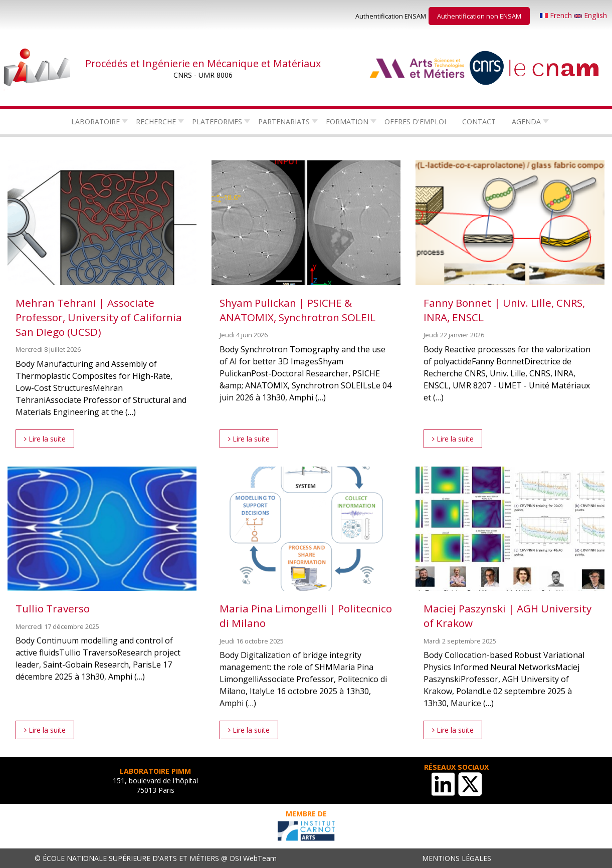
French (557, 15)
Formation (347, 122)
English (590, 15)
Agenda (526, 122)
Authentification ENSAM (391, 16)
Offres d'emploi (415, 122)
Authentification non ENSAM (479, 16)
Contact (479, 122)
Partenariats (284, 122)
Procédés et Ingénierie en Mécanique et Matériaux (203, 63)
